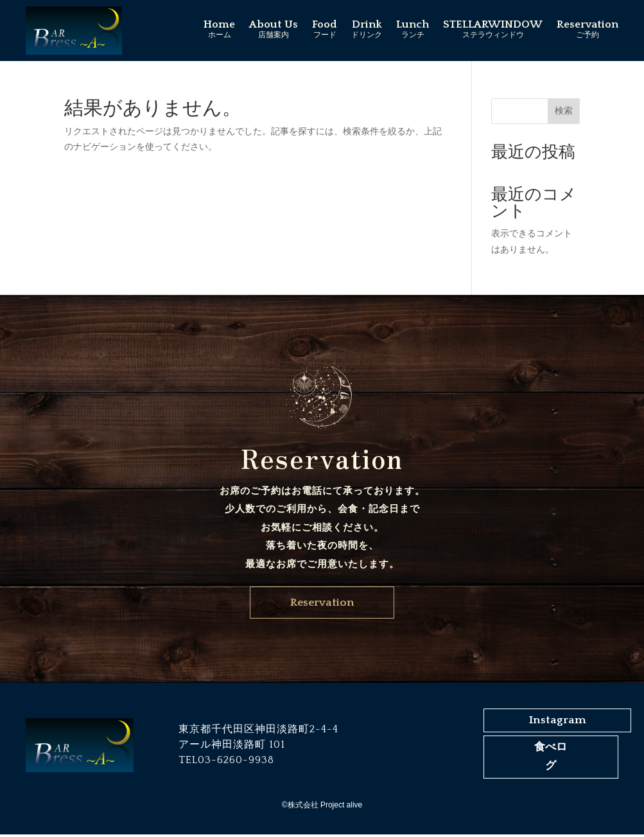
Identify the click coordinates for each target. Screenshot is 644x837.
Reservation (322, 604)
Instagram (559, 723)
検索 (564, 110)
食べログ (551, 760)
